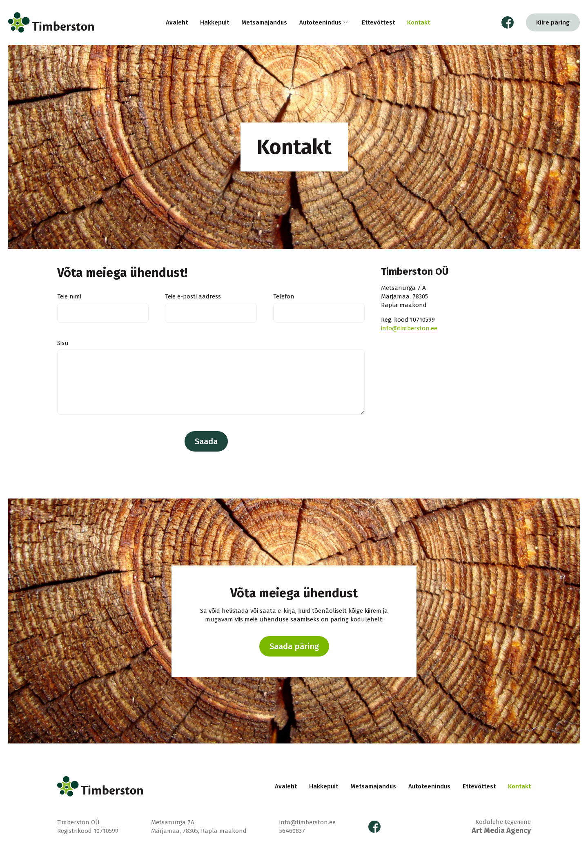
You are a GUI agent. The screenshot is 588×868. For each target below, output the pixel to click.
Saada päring (294, 646)
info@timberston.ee (409, 328)
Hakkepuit (215, 22)
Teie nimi (69, 296)
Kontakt (419, 22)
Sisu (63, 343)
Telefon (284, 296)
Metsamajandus (264, 22)
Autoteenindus (320, 22)
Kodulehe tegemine (501, 827)
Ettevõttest (378, 22)
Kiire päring (553, 22)
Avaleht (177, 22)
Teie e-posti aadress (193, 296)
